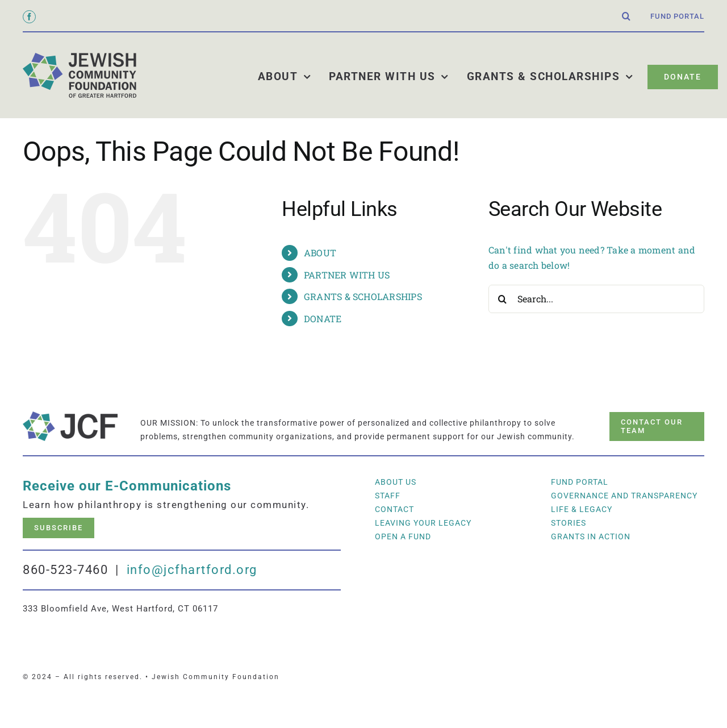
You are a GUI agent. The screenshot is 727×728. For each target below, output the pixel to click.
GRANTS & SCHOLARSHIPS (363, 296)
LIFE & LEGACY (582, 509)
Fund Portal (580, 482)
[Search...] (596, 299)
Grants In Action (591, 536)
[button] (626, 16)
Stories (569, 523)
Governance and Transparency (624, 496)
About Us (396, 482)
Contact (394, 509)
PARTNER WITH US (347, 275)
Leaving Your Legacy (423, 523)
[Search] (503, 299)
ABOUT (320, 253)
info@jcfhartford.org (192, 570)
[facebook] (29, 17)
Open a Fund (403, 536)
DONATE (323, 319)
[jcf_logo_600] (80, 57)
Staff (388, 496)
